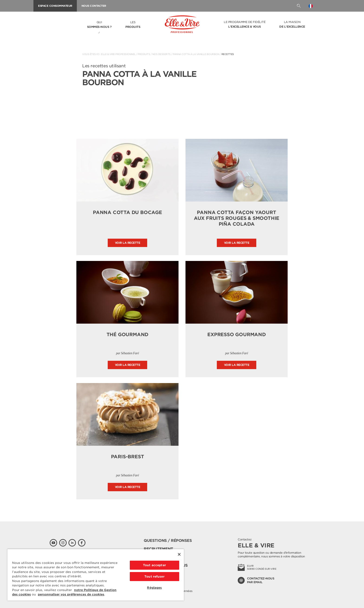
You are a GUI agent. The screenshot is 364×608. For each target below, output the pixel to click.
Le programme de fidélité (245, 25)
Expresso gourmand (237, 335)
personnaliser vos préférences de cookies (71, 594)
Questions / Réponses (168, 541)
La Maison (292, 25)
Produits (144, 54)
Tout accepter (154, 565)
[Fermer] (179, 554)
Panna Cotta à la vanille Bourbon (196, 54)
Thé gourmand (128, 335)
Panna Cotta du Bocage (127, 212)
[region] (96, 575)
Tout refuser (154, 577)
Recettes (228, 54)
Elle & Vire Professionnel (118, 54)
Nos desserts (161, 54)
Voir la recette (128, 243)
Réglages (154, 588)
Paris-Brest (128, 457)
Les (133, 25)
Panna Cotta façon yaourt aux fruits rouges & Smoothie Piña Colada (237, 218)
